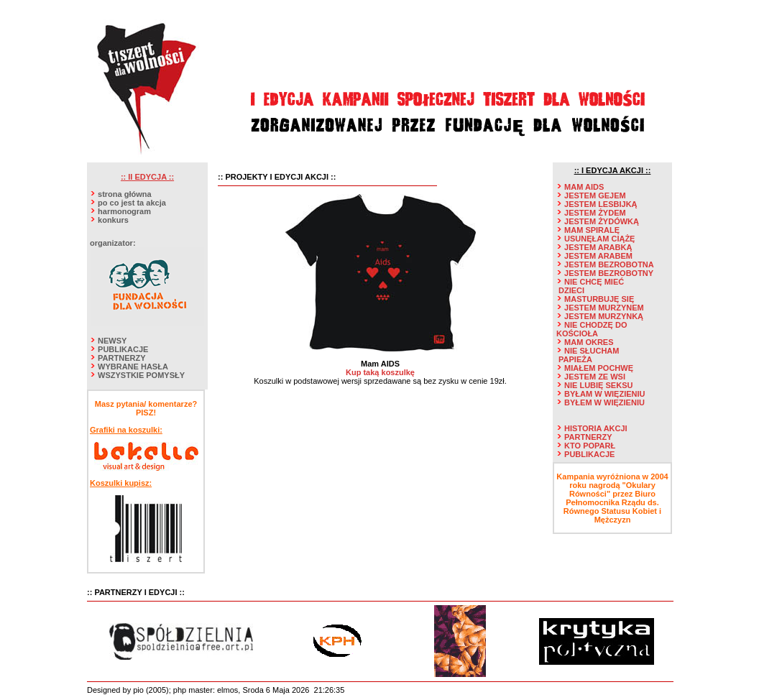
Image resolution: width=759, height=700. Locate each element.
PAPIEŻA (575, 359)
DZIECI (571, 290)
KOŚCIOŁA (577, 333)
